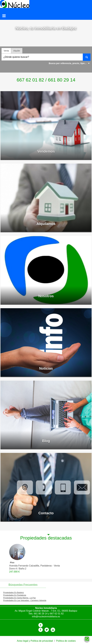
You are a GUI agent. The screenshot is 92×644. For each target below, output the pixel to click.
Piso (12, 563)
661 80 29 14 (41, 614)
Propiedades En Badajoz (14, 592)
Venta (6, 51)
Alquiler (17, 51)
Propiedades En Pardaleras (15, 595)
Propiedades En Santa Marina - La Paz (19, 598)
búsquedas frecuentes (23, 585)
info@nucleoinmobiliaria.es (46, 617)
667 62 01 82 (57, 614)
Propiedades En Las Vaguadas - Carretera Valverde (25, 600)
